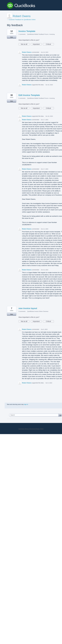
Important (37, 44)
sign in (26, 404)
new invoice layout (28, 308)
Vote (12, 37)
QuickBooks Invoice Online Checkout (38, 311)
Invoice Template (27, 31)
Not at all (25, 44)
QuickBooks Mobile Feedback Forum (38, 34)
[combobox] (34, 415)
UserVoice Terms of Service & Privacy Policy (31, 429)
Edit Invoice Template (29, 95)
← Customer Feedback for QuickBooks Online (21, 20)
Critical (50, 44)
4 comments (22, 311)
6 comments (22, 98)
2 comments (22, 34)
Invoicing (52, 34)
